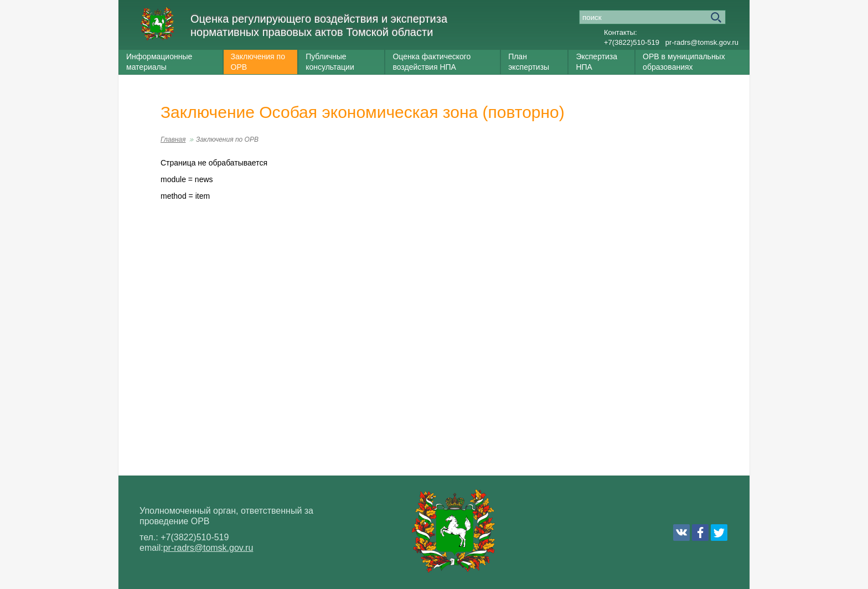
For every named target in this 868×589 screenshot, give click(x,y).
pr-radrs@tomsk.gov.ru (702, 42)
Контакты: (621, 32)
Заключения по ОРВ (258, 62)
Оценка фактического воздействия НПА (432, 62)
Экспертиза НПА (596, 62)
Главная (173, 139)
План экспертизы (529, 62)
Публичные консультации (330, 62)
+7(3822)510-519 (632, 42)
